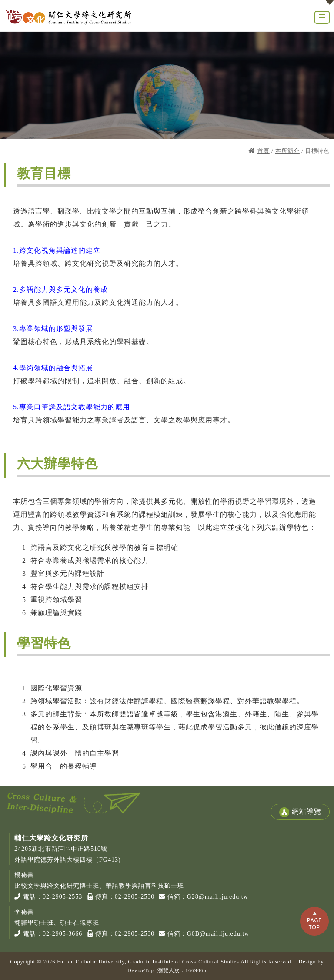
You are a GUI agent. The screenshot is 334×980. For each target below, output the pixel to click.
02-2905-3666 (62, 934)
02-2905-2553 (62, 897)
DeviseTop (141, 970)
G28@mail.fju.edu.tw (218, 897)
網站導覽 (300, 812)
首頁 (264, 151)
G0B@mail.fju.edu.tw (218, 934)
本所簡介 (287, 151)
